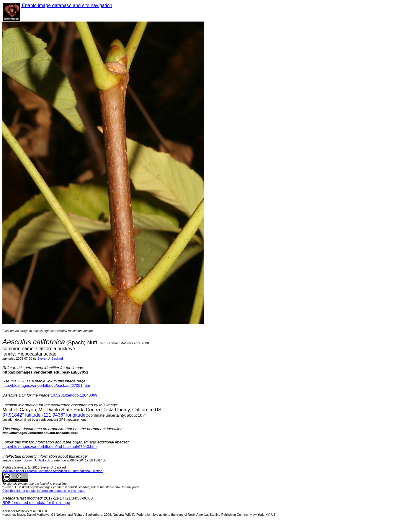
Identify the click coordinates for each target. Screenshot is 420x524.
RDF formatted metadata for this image (36, 503)
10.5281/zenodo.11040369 (74, 395)
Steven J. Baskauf (50, 358)
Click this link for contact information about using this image (44, 491)
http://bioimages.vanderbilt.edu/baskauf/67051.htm (46, 385)
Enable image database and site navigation (67, 5)
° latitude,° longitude (44, 415)
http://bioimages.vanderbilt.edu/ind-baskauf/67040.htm (49, 447)
